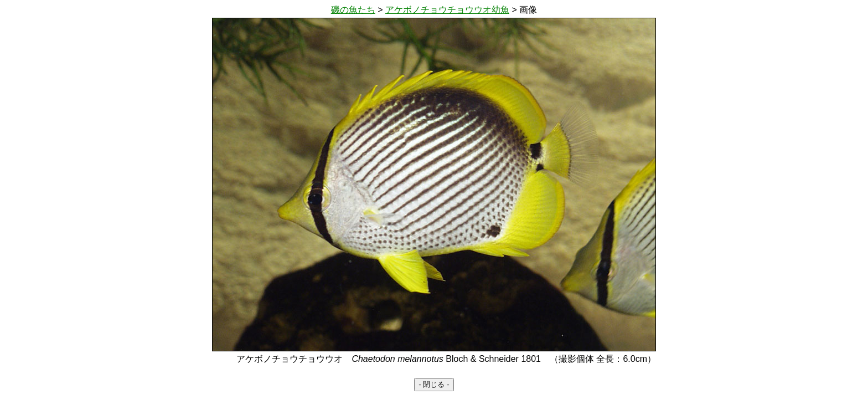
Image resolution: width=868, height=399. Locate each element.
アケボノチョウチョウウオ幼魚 (447, 10)
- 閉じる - (434, 384)
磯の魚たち (353, 10)
